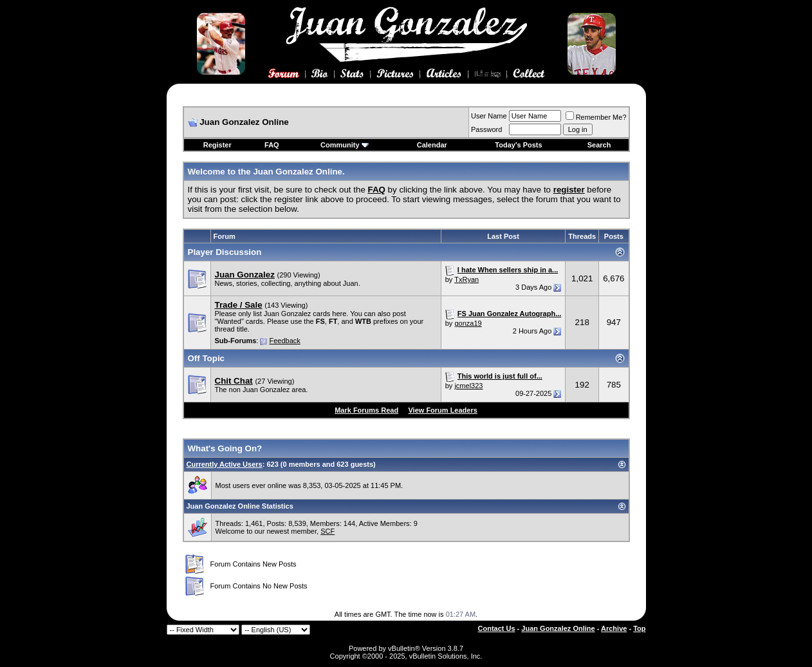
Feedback (284, 341)
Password (486, 129)
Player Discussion (225, 252)
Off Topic (207, 358)
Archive (614, 628)
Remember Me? (596, 117)
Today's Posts (518, 145)
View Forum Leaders (442, 410)
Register (217, 145)
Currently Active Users (225, 464)
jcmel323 (468, 386)
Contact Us (497, 628)
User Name (489, 116)
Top (639, 628)
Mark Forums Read (366, 410)
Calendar (432, 145)
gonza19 (468, 323)
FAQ (272, 145)
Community (345, 145)
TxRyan (466, 279)
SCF (328, 531)
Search (599, 145)
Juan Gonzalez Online (558, 628)
